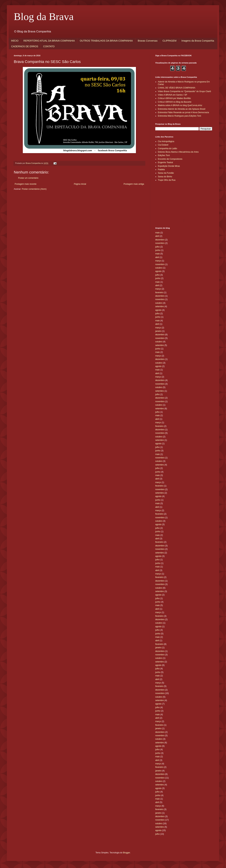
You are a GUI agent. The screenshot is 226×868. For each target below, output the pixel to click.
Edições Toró (164, 155)
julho (157, 247)
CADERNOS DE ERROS (25, 46)
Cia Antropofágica (166, 141)
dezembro (160, 240)
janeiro (158, 331)
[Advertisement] (171, 200)
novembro (160, 243)
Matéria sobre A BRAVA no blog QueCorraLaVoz (180, 105)
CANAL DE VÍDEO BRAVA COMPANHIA (177, 88)
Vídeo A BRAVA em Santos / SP (173, 95)
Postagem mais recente (26, 184)
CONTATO (49, 46)
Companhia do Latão (167, 148)
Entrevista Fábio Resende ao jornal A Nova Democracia (183, 112)
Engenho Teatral (165, 162)
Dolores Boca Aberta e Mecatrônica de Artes (178, 152)
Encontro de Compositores (170, 159)
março (158, 261)
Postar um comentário (28, 178)
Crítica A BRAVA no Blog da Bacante (175, 102)
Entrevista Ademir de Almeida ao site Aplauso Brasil (182, 109)
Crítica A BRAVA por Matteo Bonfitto (174, 98)
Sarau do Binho (165, 177)
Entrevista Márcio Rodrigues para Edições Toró (180, 116)
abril (157, 236)
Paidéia (161, 170)
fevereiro (159, 292)
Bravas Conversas (148, 41)
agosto (158, 271)
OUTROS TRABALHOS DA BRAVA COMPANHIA (106, 41)
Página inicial (80, 184)
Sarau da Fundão (166, 173)
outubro (159, 268)
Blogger (127, 853)
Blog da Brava (44, 17)
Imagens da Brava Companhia (198, 41)
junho (158, 250)
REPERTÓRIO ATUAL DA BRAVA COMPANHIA (49, 41)
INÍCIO (15, 41)
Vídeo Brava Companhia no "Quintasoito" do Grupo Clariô (184, 91)
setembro (160, 306)
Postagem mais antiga (134, 184)
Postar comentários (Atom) (34, 189)
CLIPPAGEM (169, 41)
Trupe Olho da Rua (167, 180)
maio (158, 233)
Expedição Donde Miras (169, 166)
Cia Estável (163, 145)
